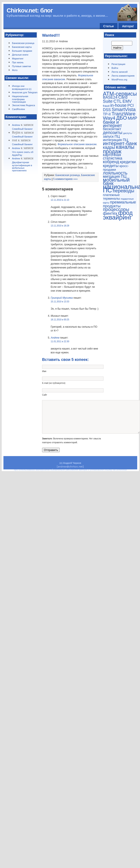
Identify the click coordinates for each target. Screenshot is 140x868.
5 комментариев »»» (65, 179)
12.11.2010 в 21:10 (60, 200)
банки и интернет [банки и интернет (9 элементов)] (112, 124)
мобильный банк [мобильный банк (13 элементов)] (116, 182)
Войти (115, 68)
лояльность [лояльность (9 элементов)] (115, 173)
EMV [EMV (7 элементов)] (127, 101)
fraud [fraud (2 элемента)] (106, 106)
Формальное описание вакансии (77, 144)
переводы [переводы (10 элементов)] (124, 191)
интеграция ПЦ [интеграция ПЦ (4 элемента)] (115, 140)
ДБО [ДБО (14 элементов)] (122, 118)
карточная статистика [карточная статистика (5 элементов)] (113, 157)
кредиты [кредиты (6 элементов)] (111, 166)
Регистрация (118, 64)
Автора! (128, 26)
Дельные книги (20, 55)
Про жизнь (18, 62)
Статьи (109, 26)
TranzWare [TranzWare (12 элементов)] (123, 114)
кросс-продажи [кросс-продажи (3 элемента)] (116, 168)
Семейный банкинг (22, 129)
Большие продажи (22, 51)
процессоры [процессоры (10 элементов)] (116, 209)
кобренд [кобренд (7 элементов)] (111, 162)
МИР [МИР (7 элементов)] (132, 118)
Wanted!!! (51, 35)
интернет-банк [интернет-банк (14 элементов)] (120, 143)
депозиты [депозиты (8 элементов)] (113, 132)
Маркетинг (18, 59)
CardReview (18, 109)
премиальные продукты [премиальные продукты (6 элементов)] (119, 204)
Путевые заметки (21, 66)
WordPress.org (119, 80)
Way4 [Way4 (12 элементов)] (109, 118)
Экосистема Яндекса (24, 105)
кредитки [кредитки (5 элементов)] (128, 162)
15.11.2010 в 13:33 (60, 302)
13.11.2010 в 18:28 (60, 226)
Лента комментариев (123, 76)
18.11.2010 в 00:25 (60, 320)
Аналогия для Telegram (25, 92)
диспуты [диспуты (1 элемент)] (128, 133)
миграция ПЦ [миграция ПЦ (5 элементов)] (115, 176)
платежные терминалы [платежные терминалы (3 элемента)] (111, 197)
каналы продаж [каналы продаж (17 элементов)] (119, 149)
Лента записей (119, 72)
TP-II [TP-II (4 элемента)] (107, 114)
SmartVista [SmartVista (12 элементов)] (124, 109)
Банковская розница (23, 43)
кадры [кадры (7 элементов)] (109, 147)
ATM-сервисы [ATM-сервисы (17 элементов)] (120, 94)
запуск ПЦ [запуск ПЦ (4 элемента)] (111, 136)
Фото (15, 70)
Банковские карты (22, 47)
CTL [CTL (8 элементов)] (118, 101)
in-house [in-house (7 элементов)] (119, 105)
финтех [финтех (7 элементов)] (110, 213)
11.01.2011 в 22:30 (60, 341)
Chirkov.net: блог (30, 10)
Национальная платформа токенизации (20, 99)
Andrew (16, 125)
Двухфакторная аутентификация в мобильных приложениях (22, 166)
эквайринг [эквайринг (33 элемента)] (117, 217)
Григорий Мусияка (62, 298)
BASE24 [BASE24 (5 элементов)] (110, 97)
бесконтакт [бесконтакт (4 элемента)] (112, 129)
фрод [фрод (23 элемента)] (126, 213)
